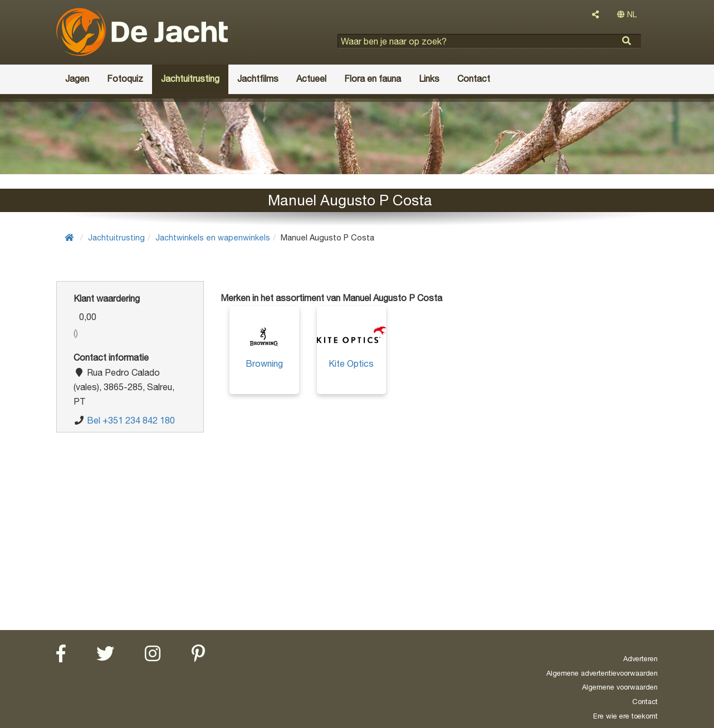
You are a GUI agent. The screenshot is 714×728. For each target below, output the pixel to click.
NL (627, 14)
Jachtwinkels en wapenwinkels (213, 237)
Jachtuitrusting (116, 237)
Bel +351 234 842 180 (131, 420)
